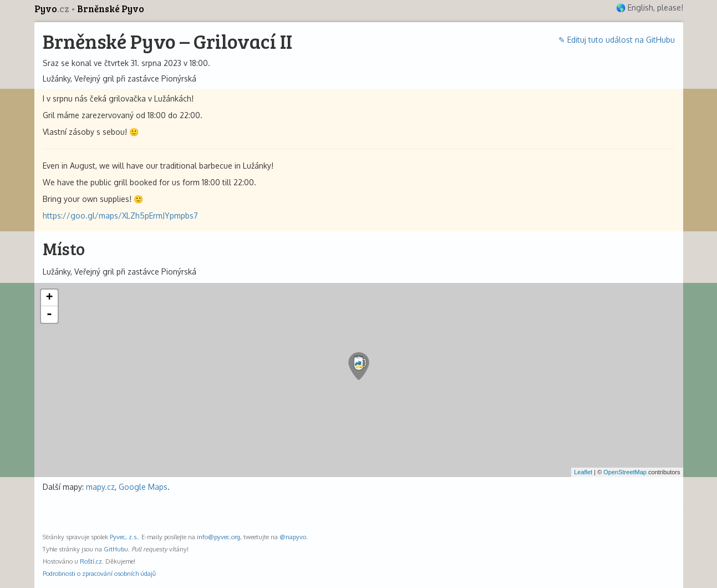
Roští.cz (91, 561)
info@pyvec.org (218, 537)
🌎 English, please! (650, 7)
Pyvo (53, 9)
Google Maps (143, 487)
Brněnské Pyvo (111, 9)
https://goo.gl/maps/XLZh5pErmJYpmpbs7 (120, 216)
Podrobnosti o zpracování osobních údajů (99, 573)
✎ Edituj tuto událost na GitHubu (617, 40)
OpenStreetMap (625, 472)
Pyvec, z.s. (124, 537)
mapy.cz (100, 487)
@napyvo (293, 537)
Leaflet (583, 472)
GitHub (114, 549)
